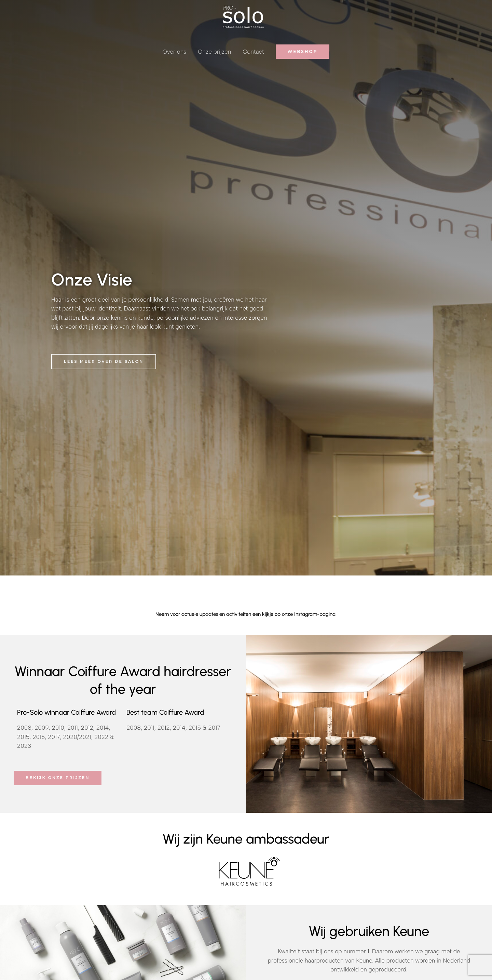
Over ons (175, 52)
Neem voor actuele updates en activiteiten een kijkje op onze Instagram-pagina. (246, 614)
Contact (253, 52)
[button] (303, 52)
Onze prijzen (214, 52)
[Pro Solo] (243, 16)
